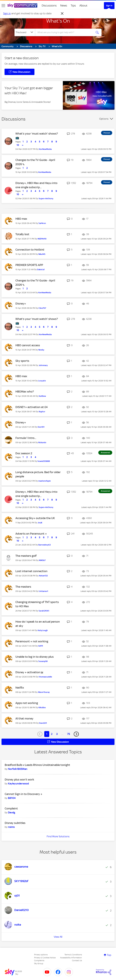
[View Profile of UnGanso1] (43, 591)
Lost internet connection (31, 571)
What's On (58, 21)
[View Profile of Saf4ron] (42, 223)
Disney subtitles (15, 823)
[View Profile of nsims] (11, 827)
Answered (105, 453)
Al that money (24, 719)
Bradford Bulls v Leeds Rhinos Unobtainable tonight (37, 765)
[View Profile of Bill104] (12, 798)
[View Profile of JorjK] (40, 523)
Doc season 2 (24, 453)
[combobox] (65, 32)
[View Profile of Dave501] (43, 723)
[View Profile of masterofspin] (45, 481)
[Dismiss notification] (62, 14)
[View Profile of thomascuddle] (45, 677)
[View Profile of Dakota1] (41, 269)
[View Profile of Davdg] (12, 812)
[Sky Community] (22, 5)
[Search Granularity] (25, 32)
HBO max (21, 219)
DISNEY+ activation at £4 (31, 407)
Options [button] (104, 119)
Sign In (109, 6)
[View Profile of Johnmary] (43, 365)
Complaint (11, 808)
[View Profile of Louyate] (42, 381)
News (64, 5)
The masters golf (26, 556)
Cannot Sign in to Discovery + (23, 794)
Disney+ (21, 304)
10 (18, 145)
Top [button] (109, 955)
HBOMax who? (25, 392)
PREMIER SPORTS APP (29, 265)
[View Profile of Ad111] (41, 646)
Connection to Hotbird (30, 250)
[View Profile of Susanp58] (43, 661)
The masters (23, 587)
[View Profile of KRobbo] (42, 708)
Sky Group (39, 964)
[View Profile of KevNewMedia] (45, 149)
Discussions (49, 5)
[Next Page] (76, 734)
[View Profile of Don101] (41, 427)
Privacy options (41, 955)
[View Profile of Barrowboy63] (45, 545)
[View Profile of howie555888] (44, 461)
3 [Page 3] (57, 734)
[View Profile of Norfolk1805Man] (18, 769)
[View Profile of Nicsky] (41, 350)
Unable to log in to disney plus (35, 657)
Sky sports (22, 361)
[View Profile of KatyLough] (43, 630)
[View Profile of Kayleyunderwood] (18, 784)
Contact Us (77, 960)
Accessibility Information (71, 958)
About (83, 5)
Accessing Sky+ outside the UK (35, 518)
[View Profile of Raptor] (42, 412)
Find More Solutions (58, 836)
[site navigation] (3, 6)
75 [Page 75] (69, 734)
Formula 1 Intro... (26, 438)
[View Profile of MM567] (42, 560)
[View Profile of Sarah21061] (44, 611)
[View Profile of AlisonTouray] (44, 692)
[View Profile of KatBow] (42, 396)
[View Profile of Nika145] (42, 254)
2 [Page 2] (52, 734)
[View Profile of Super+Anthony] (46, 199)
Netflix (20, 688)
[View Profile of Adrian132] (43, 576)
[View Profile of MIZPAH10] (42, 239)
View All (58, 937)
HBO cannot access (28, 345)
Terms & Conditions (73, 955)
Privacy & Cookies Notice (45, 958)
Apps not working (27, 703)
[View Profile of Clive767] (42, 308)
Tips (73, 5)
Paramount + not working (32, 641)
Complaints (39, 960)
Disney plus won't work (19, 780)
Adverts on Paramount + (31, 534)
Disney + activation (28, 672)
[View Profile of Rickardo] (42, 442)
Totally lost (22, 234)
